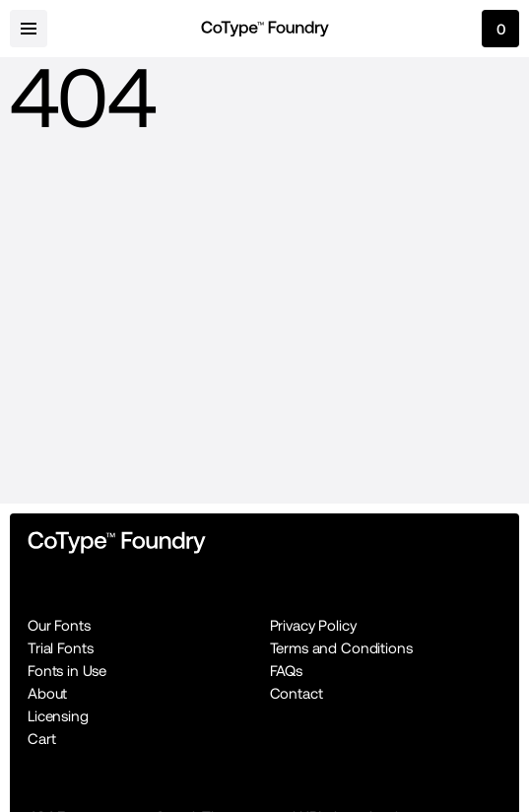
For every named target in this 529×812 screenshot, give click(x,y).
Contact (297, 693)
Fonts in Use (67, 671)
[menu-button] (29, 29)
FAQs (286, 671)
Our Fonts (59, 625)
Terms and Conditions (341, 648)
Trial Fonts (60, 648)
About (47, 693)
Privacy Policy (313, 625)
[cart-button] (500, 29)
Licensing (58, 716)
